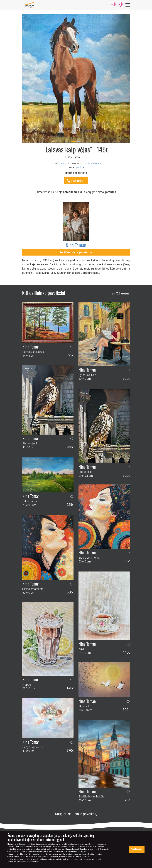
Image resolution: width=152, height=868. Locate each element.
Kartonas (96, 163)
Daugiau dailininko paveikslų (76, 814)
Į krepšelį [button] (76, 181)
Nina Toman (76, 245)
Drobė (86, 163)
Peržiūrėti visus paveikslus (76, 252)
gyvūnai (80, 167)
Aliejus (65, 163)
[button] (86, 157)
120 (120, 293)
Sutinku (137, 849)
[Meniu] (128, 5)
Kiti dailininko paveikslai (44, 293)
